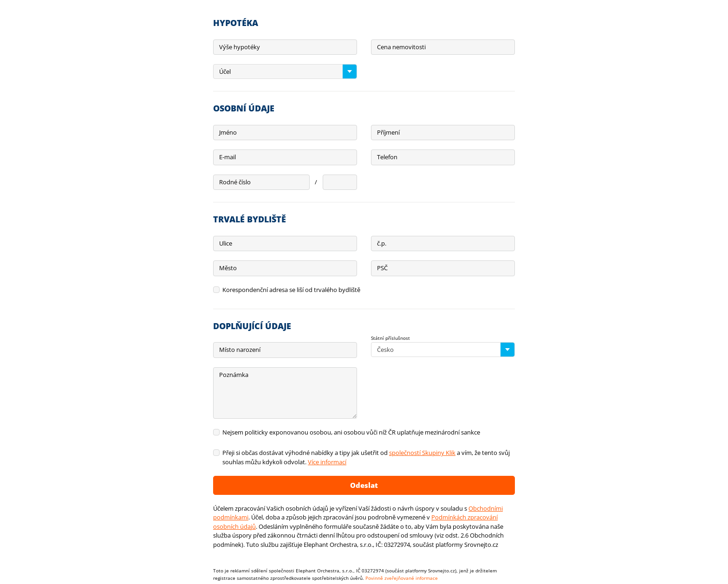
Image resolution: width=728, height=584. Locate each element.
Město (228, 268)
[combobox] (285, 71)
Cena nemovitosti (401, 47)
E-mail (227, 157)
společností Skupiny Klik (422, 453)
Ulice (226, 243)
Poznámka (234, 375)
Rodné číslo (235, 182)
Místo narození (240, 350)
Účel (225, 71)
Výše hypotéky (240, 47)
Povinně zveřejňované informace (402, 578)
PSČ (382, 268)
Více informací (327, 462)
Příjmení (388, 132)
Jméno (228, 132)
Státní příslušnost (390, 338)
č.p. (382, 243)
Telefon (387, 157)
